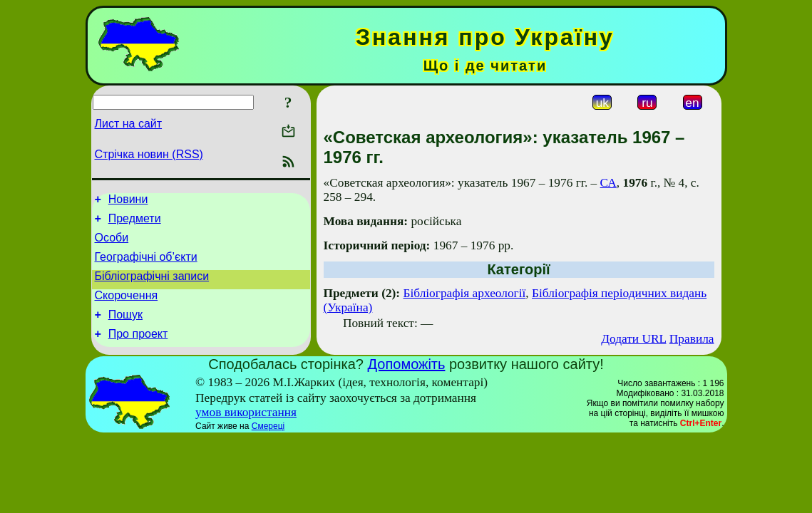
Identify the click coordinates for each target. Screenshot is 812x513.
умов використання (246, 422)
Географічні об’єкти (146, 265)
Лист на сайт (129, 124)
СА (608, 183)
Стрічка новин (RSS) (149, 154)
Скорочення (127, 308)
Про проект (138, 351)
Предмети (135, 223)
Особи (112, 244)
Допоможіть (407, 374)
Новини (128, 201)
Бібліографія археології (465, 293)
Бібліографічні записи (152, 287)
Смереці (268, 436)
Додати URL (633, 339)
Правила (692, 339)
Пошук (125, 330)
